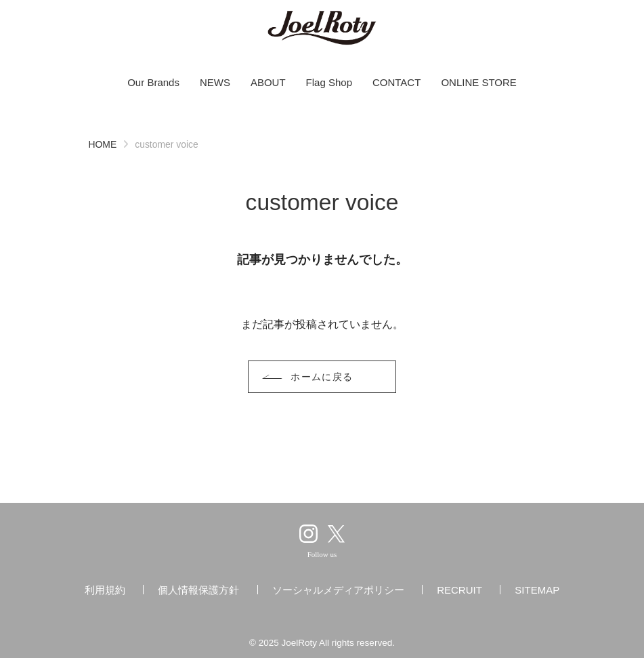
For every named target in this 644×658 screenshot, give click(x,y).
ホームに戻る (322, 377)
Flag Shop (329, 82)
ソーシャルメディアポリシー (338, 590)
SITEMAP (537, 590)
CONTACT (396, 82)
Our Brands (153, 82)
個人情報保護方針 (198, 590)
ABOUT (268, 82)
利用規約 (105, 590)
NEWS (215, 82)
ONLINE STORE (478, 82)
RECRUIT (459, 590)
